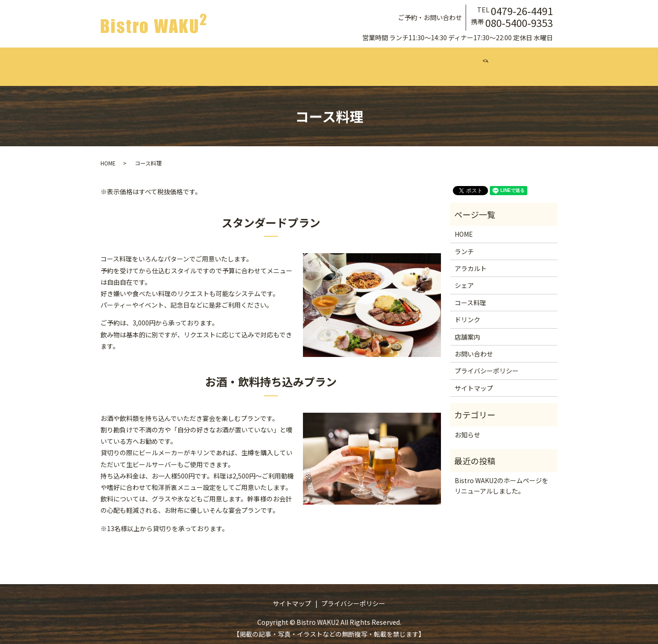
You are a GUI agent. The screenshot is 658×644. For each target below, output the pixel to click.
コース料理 (329, 62)
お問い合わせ (473, 62)
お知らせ (467, 426)
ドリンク (377, 62)
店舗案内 (422, 62)
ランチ (195, 62)
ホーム (157, 62)
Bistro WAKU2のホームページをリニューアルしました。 (501, 477)
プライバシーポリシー (487, 362)
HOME (108, 154)
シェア (285, 62)
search (516, 62)
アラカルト (240, 62)
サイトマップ (474, 379)
